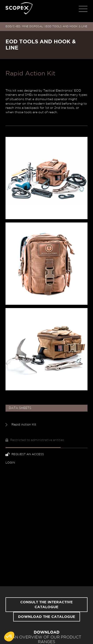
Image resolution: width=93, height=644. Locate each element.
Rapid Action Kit (21, 425)
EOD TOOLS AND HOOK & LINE (66, 26)
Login (10, 463)
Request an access (25, 454)
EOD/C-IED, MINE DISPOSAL (24, 26)
